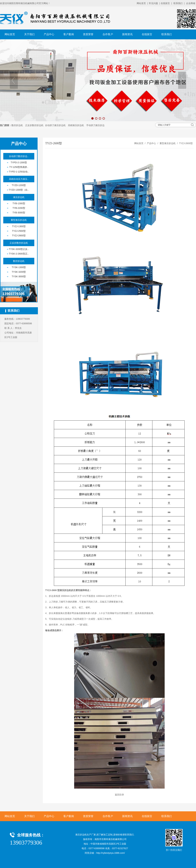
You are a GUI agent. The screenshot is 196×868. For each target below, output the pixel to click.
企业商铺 (191, 3)
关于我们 (29, 34)
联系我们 (178, 3)
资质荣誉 (88, 34)
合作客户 (108, 34)
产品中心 (49, 34)
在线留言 (165, 3)
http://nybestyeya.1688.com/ (110, 853)
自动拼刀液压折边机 (55, 125)
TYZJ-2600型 (186, 143)
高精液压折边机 (76, 125)
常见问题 (153, 3)
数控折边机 (17, 125)
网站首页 (141, 3)
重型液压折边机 (168, 143)
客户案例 (69, 34)
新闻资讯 (127, 34)
